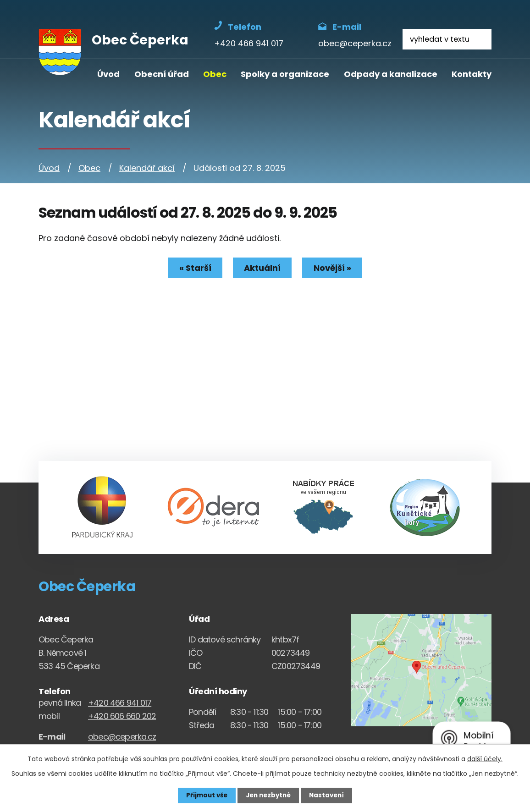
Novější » (335, 268)
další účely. (485, 758)
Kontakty (472, 74)
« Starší (193, 268)
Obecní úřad (162, 74)
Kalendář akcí (147, 168)
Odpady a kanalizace (391, 74)
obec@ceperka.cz (122, 737)
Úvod (108, 74)
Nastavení (329, 795)
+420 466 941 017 (120, 703)
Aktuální (262, 268)
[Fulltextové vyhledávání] (447, 39)
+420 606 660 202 (122, 716)
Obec (215, 74)
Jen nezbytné (268, 795)
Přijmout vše (204, 795)
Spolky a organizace (285, 74)
